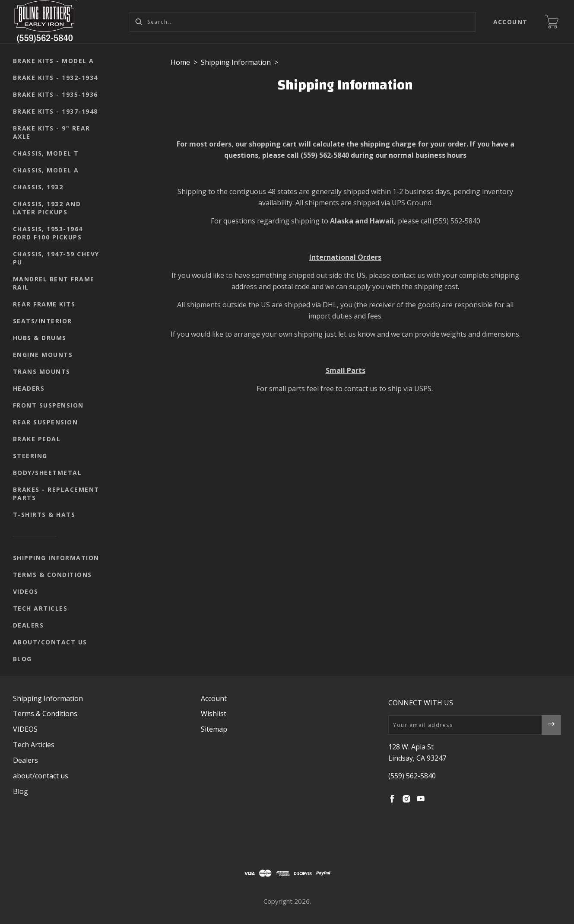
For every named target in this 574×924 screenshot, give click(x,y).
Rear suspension (46, 422)
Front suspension (48, 405)
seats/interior (43, 321)
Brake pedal (37, 439)
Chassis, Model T (46, 153)
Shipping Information (56, 558)
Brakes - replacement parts (56, 494)
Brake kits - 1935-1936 (55, 94)
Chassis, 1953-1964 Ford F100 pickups (48, 233)
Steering (30, 456)
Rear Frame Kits (44, 304)
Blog (22, 659)
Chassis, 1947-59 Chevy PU (56, 258)
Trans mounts (42, 371)
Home (180, 62)
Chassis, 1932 (38, 187)
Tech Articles (40, 608)
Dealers (29, 625)
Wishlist (214, 714)
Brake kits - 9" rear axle (52, 132)
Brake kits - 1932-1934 (55, 78)
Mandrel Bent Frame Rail (54, 283)
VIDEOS (26, 591)
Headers (29, 388)
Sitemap (214, 729)
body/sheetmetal (48, 473)
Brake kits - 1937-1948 (55, 111)
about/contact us (50, 642)
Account (511, 22)
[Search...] (303, 22)
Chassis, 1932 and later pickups (47, 208)
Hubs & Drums (40, 338)
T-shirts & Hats (44, 515)
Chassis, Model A (46, 170)
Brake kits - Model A (54, 61)
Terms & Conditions (52, 575)
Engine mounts (43, 355)
